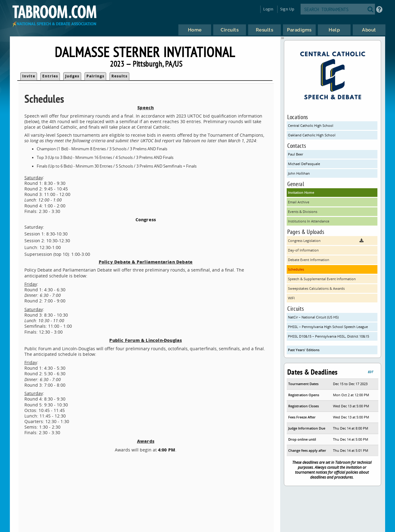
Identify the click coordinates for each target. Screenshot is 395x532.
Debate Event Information (309, 260)
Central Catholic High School (311, 125)
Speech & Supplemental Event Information (322, 279)
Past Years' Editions (304, 350)
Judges (72, 76)
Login (268, 9)
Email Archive (299, 202)
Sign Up (287, 9)
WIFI (291, 298)
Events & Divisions (303, 212)
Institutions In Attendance (309, 221)
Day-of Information (303, 250)
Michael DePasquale (304, 164)
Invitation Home (301, 192)
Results (119, 76)
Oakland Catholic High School (312, 135)
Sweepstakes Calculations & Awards (316, 288)
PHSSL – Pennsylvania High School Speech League (328, 327)
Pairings (95, 76)
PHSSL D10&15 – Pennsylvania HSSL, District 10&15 (328, 336)
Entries (50, 76)
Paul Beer (295, 154)
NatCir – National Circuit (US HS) (313, 317)
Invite (29, 76)
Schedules (296, 269)
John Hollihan (299, 173)
